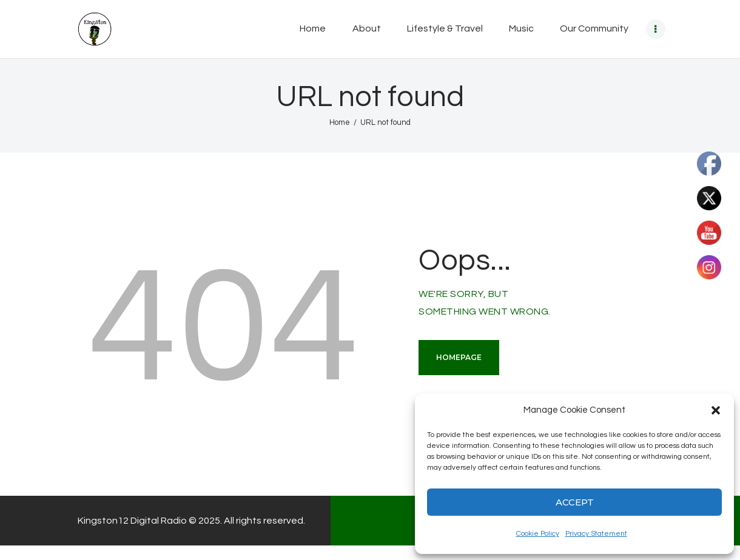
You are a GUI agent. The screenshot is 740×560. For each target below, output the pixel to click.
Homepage (459, 357)
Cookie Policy (538, 534)
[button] (716, 410)
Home (340, 122)
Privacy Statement (596, 534)
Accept (575, 502)
